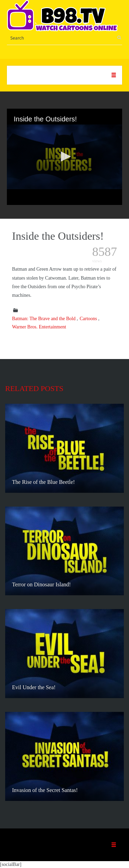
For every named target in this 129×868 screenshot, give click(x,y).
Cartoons (88, 319)
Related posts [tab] (34, 388)
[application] (64, 157)
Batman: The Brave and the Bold (44, 319)
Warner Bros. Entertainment (39, 327)
